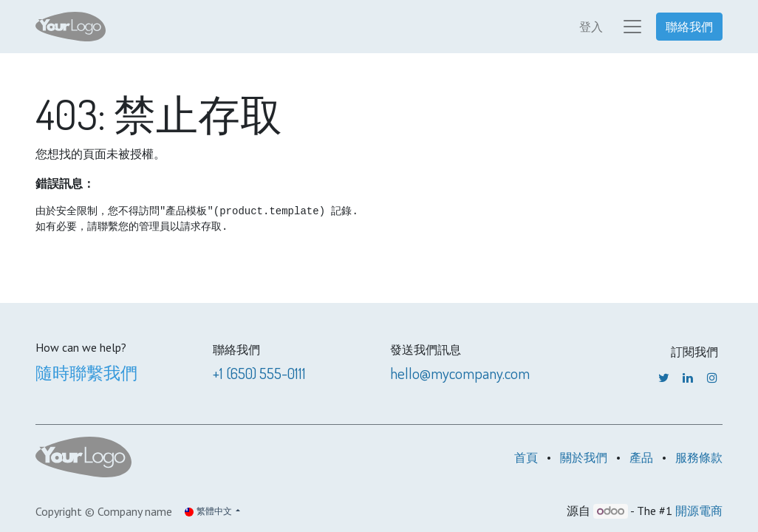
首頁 (526, 457)
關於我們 (584, 457)
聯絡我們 (689, 27)
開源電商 (699, 511)
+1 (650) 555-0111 (259, 373)
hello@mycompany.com (460, 373)
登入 (591, 27)
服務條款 (699, 457)
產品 (641, 457)
